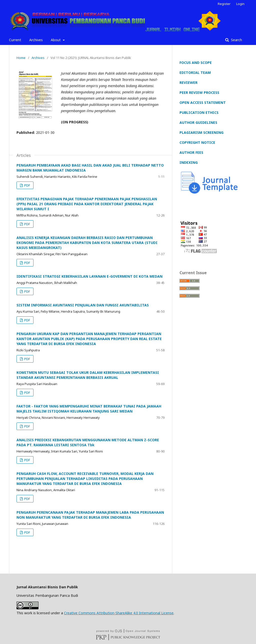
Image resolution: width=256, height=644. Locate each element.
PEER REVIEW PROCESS (199, 93)
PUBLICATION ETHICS (199, 112)
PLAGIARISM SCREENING (201, 132)
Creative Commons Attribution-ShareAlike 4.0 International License (119, 613)
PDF (27, 185)
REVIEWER (188, 83)
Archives (36, 40)
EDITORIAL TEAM (195, 73)
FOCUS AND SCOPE (196, 63)
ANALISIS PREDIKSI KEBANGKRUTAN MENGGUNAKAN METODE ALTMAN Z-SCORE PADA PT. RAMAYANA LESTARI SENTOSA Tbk (88, 442)
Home (21, 58)
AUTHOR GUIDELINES (198, 122)
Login (240, 4)
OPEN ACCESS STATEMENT (203, 103)
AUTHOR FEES (191, 152)
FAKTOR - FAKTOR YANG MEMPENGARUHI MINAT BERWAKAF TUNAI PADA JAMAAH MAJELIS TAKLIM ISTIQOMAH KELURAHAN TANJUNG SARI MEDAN (89, 409)
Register (224, 4)
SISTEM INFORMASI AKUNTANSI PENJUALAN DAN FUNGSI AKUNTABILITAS (83, 305)
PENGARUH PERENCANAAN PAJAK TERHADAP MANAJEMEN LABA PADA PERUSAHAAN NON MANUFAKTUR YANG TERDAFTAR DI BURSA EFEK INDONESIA (90, 515)
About (56, 40)
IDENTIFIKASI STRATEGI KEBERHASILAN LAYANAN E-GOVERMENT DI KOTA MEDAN (89, 276)
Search (236, 40)
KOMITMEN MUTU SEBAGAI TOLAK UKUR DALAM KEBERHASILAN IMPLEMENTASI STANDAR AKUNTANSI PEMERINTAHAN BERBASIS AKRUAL (88, 375)
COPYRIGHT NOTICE (197, 142)
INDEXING (189, 162)
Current (15, 40)
